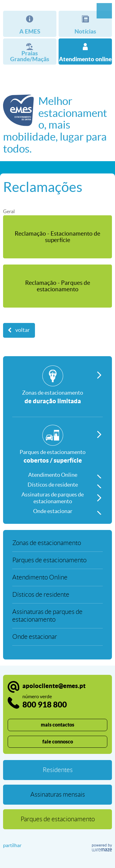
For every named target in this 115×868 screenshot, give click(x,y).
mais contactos (57, 725)
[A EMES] (30, 24)
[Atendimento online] (85, 52)
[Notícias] (85, 24)
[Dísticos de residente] (57, 483)
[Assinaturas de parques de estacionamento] (57, 496)
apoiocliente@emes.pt (54, 686)
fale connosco (58, 742)
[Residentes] (57, 770)
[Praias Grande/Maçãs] (30, 52)
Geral (9, 211)
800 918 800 (45, 701)
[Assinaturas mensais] (57, 795)
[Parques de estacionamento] (57, 447)
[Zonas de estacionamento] (57, 391)
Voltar (23, 330)
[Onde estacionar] (57, 510)
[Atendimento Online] (57, 473)
